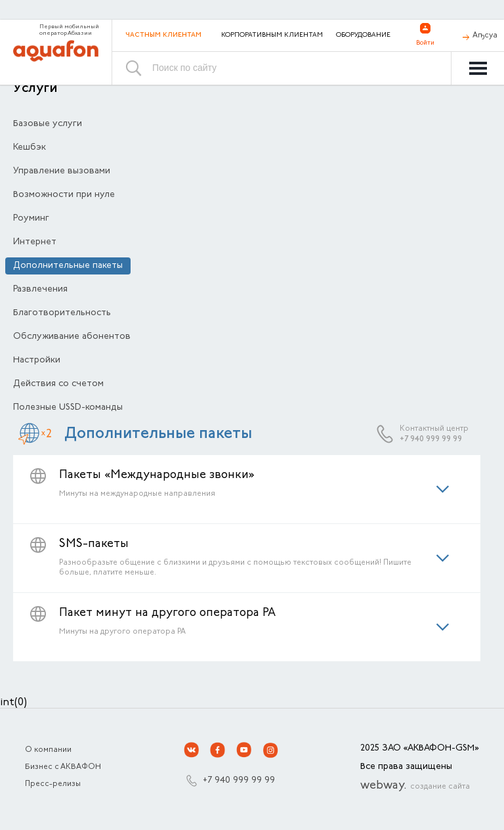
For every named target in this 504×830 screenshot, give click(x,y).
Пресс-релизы (53, 784)
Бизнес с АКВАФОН (63, 767)
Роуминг (31, 219)
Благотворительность (62, 313)
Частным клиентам (163, 35)
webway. (415, 786)
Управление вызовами (62, 171)
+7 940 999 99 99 (431, 439)
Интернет (35, 242)
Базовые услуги (48, 124)
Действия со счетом (58, 384)
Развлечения (40, 290)
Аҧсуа (485, 35)
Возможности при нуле (64, 195)
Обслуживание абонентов (72, 337)
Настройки (37, 360)
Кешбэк (30, 148)
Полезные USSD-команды (68, 408)
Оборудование (363, 35)
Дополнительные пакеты (68, 266)
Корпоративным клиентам (272, 35)
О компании (48, 750)
